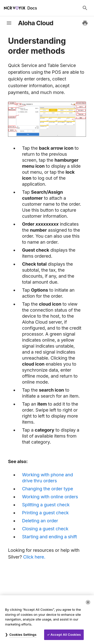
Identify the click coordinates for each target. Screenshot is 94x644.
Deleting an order (40, 521)
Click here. (34, 557)
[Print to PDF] (85, 23)
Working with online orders (50, 497)
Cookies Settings (23, 635)
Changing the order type (48, 489)
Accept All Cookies (66, 635)
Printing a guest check (45, 513)
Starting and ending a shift (50, 537)
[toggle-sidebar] (9, 23)
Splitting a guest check (46, 505)
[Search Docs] (85, 8)
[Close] (88, 602)
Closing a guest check (45, 529)
